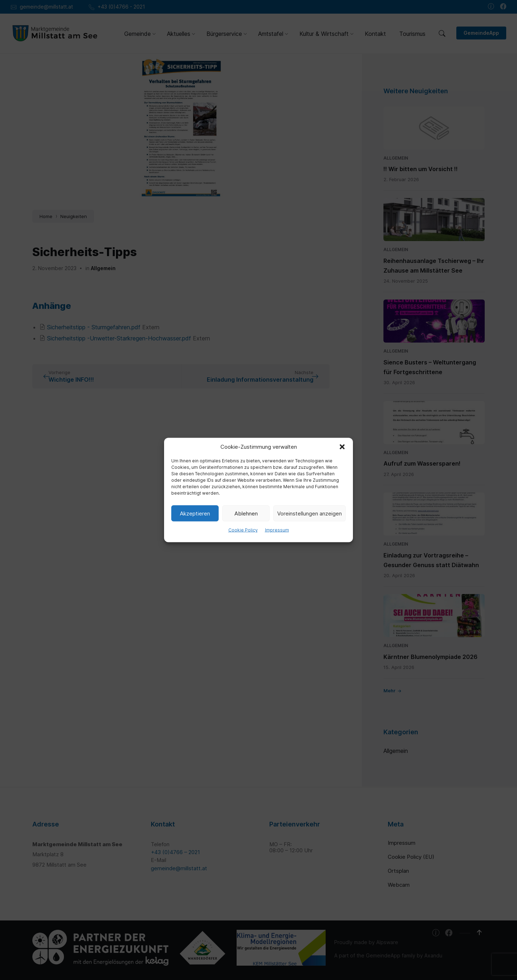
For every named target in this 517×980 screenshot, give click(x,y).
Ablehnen (246, 513)
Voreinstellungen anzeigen (309, 513)
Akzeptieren (195, 513)
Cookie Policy (243, 530)
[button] (342, 447)
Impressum (277, 530)
